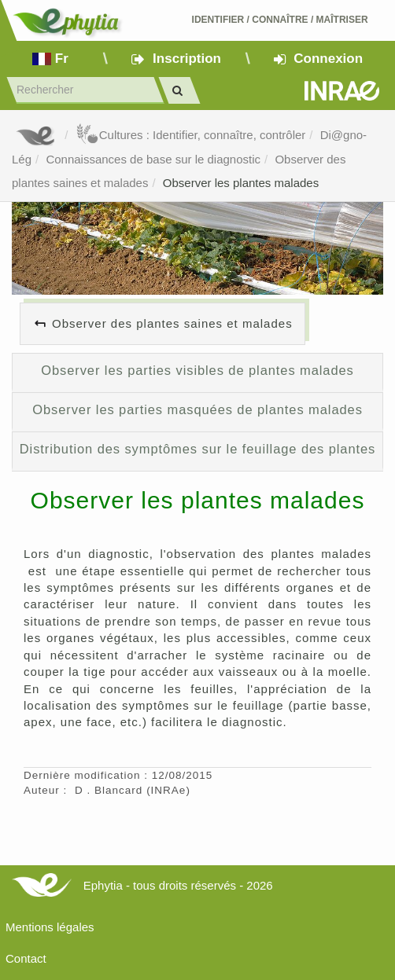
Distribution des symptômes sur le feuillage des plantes (198, 449)
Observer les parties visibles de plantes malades (197, 370)
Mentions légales (50, 927)
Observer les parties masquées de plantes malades (197, 409)
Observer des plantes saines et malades (172, 323)
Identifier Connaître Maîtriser (280, 20)
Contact (26, 958)
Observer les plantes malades (241, 183)
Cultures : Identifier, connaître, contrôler (191, 135)
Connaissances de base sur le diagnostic (153, 159)
